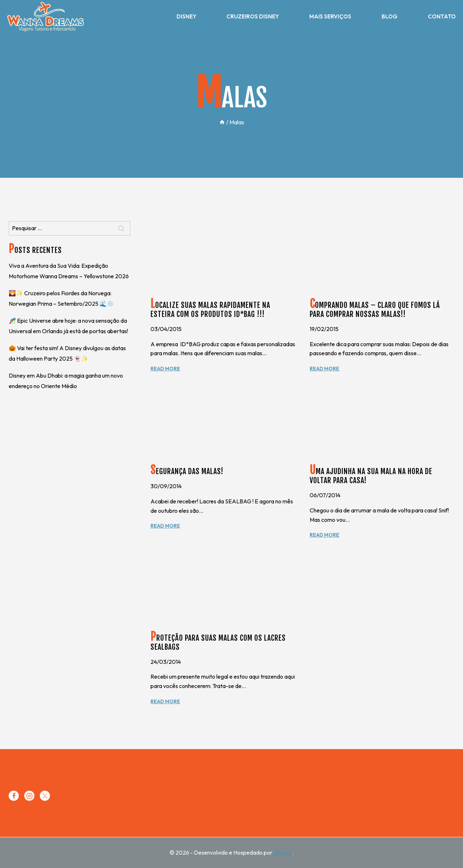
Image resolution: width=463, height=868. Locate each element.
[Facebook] (14, 796)
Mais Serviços (330, 16)
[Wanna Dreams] (46, 17)
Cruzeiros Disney (253, 16)
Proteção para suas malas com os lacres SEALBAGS (218, 643)
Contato (442, 16)
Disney (186, 16)
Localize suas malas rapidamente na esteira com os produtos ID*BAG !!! (210, 310)
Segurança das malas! (187, 471)
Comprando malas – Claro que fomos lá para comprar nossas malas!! (375, 310)
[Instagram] (29, 796)
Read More (165, 369)
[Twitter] (45, 796)
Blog (390, 16)
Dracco (283, 852)
